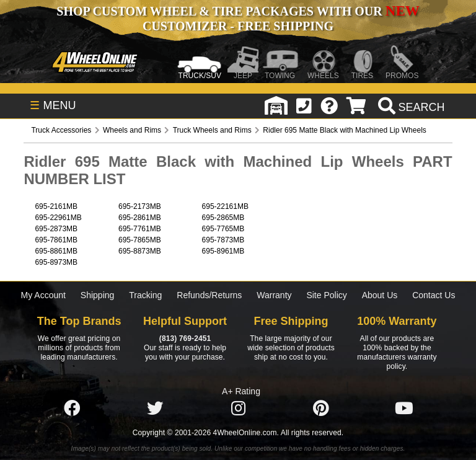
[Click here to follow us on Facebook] (72, 409)
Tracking (145, 295)
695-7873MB (223, 240)
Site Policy (326, 295)
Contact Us (434, 295)
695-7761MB (140, 229)
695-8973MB (56, 262)
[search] (410, 107)
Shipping (98, 295)
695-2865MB (223, 218)
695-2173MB (140, 206)
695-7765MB (223, 229)
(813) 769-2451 (185, 338)
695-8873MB (140, 251)
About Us (380, 295)
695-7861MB (56, 240)
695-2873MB (56, 229)
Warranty (274, 295)
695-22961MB (58, 218)
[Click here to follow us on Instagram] (238, 409)
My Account (43, 295)
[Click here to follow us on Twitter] (155, 409)
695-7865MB (140, 240)
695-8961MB (223, 251)
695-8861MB (56, 251)
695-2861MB (140, 218)
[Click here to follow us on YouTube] (404, 409)
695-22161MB (225, 206)
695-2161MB (56, 206)
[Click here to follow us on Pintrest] (321, 409)
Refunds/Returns (209, 295)
